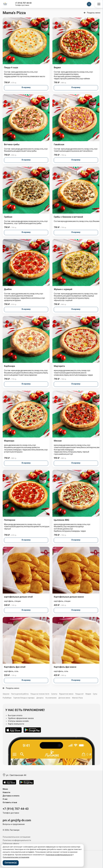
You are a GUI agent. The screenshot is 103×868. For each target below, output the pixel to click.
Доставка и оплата (11, 796)
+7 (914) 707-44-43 (23, 3)
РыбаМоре (7, 698)
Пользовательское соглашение (16, 837)
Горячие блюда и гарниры (24, 698)
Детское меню (64, 698)
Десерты (40, 698)
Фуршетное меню (66, 694)
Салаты (54, 694)
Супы (95, 694)
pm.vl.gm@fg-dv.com (17, 820)
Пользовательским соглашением (16, 857)
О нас (5, 799)
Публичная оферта (11, 844)
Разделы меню (94, 13)
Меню (5, 789)
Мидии (88, 694)
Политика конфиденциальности (17, 840)
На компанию (51, 698)
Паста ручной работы (20, 694)
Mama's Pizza (77, 698)
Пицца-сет (79, 694)
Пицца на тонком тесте (40, 694)
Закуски (6, 694)
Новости (6, 792)
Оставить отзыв (10, 802)
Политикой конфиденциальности (59, 855)
